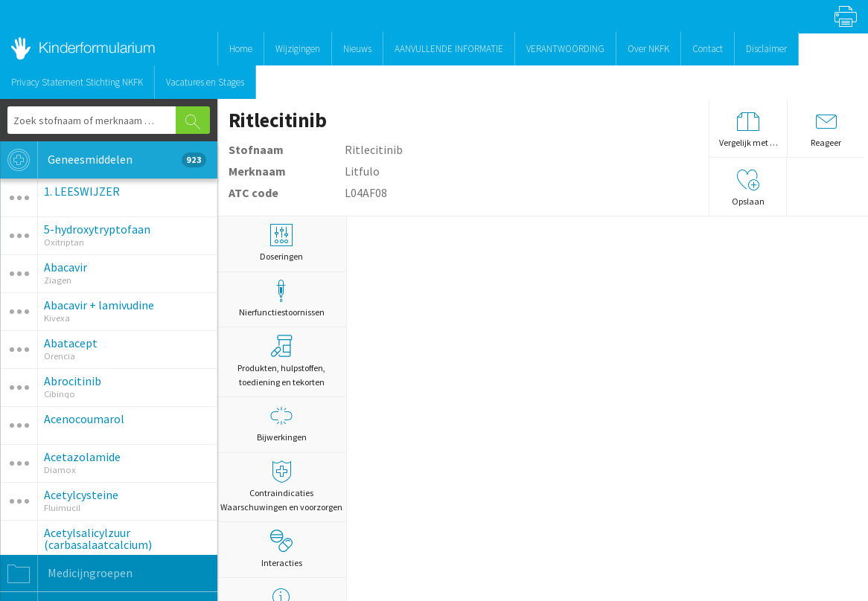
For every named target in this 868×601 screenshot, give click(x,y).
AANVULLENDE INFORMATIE (449, 49)
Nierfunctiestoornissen (282, 299)
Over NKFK (648, 49)
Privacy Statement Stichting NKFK (77, 82)
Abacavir (66, 267)
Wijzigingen (298, 49)
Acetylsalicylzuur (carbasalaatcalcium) (98, 539)
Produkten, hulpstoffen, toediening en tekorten (281, 361)
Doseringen (282, 243)
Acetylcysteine (81, 495)
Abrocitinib (73, 381)
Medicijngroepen (66, 573)
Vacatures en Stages (205, 82)
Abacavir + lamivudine (99, 305)
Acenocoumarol (84, 419)
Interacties (282, 549)
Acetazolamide (82, 457)
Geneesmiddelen (103, 160)
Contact (708, 49)
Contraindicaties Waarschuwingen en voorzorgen (282, 486)
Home (241, 49)
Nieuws (357, 49)
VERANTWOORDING (565, 49)
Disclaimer (766, 49)
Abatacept (71, 343)
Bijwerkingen (282, 424)
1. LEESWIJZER (82, 191)
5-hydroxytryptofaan (97, 229)
